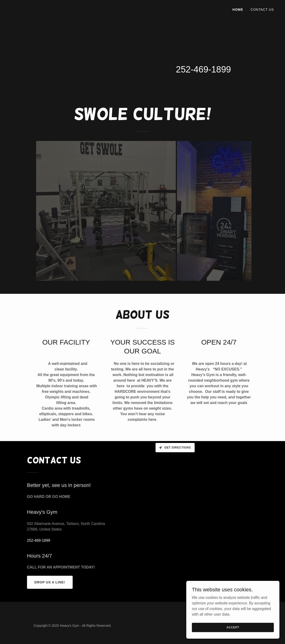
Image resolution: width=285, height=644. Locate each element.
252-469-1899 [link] (203, 69)
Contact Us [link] (262, 10)
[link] (20, 9)
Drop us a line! (50, 582)
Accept (233, 627)
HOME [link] (238, 10)
